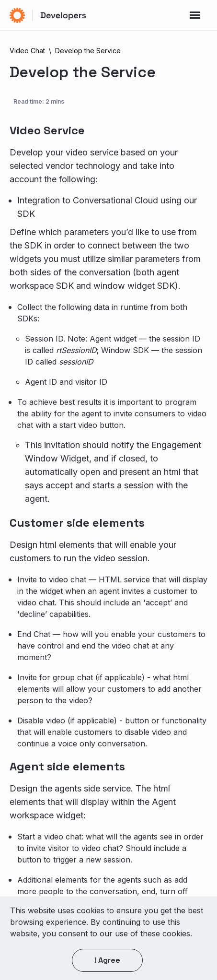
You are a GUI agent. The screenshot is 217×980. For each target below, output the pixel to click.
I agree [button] (107, 960)
